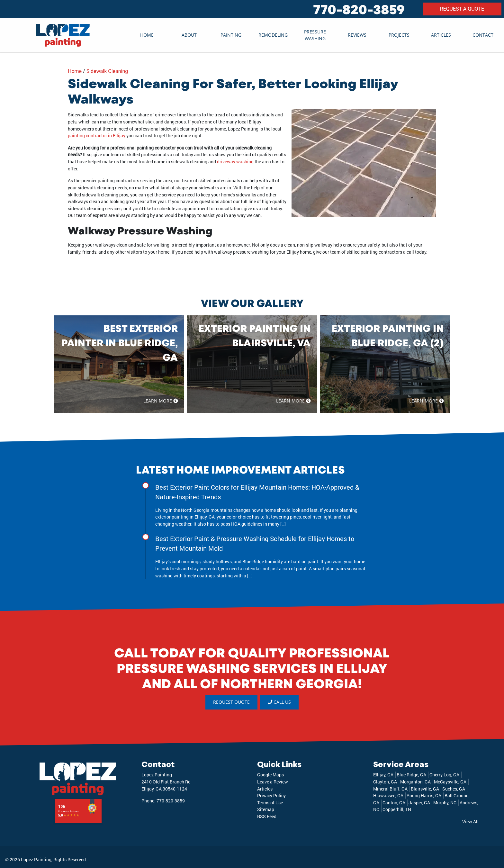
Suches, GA (454, 789)
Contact (483, 35)
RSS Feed (267, 816)
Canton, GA (394, 803)
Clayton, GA (385, 782)
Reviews (357, 35)
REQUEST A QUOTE (462, 9)
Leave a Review (273, 782)
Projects (399, 35)
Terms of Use (270, 803)
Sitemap (266, 810)
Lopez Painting (36, 859)
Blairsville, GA (425, 789)
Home (147, 35)
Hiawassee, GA (388, 796)
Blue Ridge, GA (411, 775)
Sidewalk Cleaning (107, 71)
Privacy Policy (271, 796)
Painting (231, 35)
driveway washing (235, 162)
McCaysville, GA (450, 782)
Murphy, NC (445, 803)
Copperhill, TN (397, 810)
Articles (441, 35)
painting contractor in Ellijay (97, 136)
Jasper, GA (419, 803)
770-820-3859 (359, 9)
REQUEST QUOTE (231, 702)
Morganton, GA (415, 782)
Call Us (279, 702)
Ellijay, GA (383, 775)
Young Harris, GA (424, 796)
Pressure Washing (315, 35)
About (189, 35)
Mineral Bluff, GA (390, 789)
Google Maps (270, 775)
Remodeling (273, 35)
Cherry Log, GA (444, 775)
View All (470, 822)
